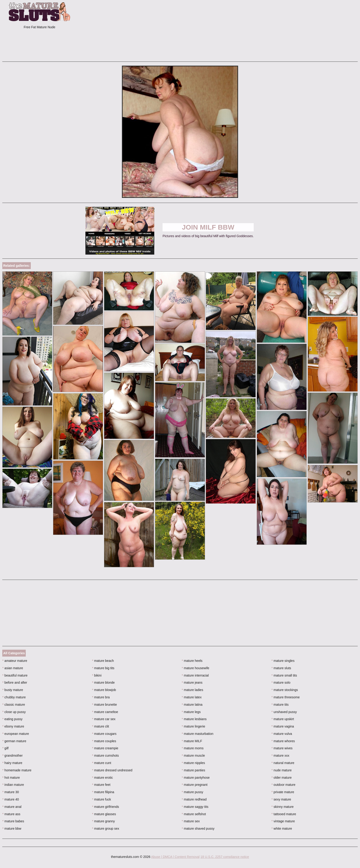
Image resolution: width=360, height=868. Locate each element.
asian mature (13, 668)
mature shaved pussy (198, 829)
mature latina (192, 705)
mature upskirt (283, 719)
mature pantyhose (196, 778)
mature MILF (192, 741)
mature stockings (285, 690)
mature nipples (193, 763)
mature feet (101, 785)
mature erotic (103, 778)
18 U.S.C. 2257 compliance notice (225, 857)
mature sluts (281, 668)
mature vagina (283, 726)
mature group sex (106, 829)
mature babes (13, 821)
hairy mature (12, 763)
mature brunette (104, 705)
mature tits (280, 705)
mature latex (192, 697)
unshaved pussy (284, 712)
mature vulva (282, 734)
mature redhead (194, 799)
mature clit (101, 726)
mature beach (103, 661)
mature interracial (195, 675)
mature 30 (11, 792)
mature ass (11, 814)
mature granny (104, 821)
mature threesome (285, 697)
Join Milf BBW (208, 227)
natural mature (283, 763)
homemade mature (17, 770)
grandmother (13, 756)
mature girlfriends (106, 807)
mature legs (191, 712)
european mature (16, 734)
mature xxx (280, 756)
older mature (281, 778)
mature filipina (103, 792)
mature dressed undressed (112, 770)
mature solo (281, 683)
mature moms (193, 748)
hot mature (11, 778)
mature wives (282, 748)
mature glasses (104, 814)
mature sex (191, 821)
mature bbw (12, 829)
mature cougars (104, 734)
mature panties (194, 770)
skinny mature (283, 807)
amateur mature (15, 661)
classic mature (14, 705)
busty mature (13, 690)
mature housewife (196, 668)
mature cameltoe (105, 712)
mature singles (283, 661)
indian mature (13, 785)
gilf (5, 748)
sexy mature (281, 799)
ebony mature (13, 726)
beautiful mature (15, 675)
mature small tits (284, 675)
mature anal (12, 807)
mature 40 (11, 799)
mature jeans (192, 683)
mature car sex (104, 719)
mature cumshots (105, 756)
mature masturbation (198, 734)
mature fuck (101, 799)
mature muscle (193, 756)
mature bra (101, 697)
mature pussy (193, 792)
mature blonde (103, 683)
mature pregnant (195, 785)
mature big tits (103, 668)
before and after (15, 683)
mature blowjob (104, 690)
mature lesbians (194, 719)
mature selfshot (194, 814)
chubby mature (14, 697)
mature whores (283, 741)
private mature (283, 792)
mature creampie (105, 748)
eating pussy (12, 719)
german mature (14, 741)
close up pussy (14, 712)
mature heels (192, 661)
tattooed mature (284, 814)
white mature (282, 829)
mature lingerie (194, 726)
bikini (97, 675)
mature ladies (193, 690)
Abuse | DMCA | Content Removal (175, 857)
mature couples (104, 741)
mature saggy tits (195, 807)
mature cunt (102, 763)
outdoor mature (283, 785)
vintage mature (283, 821)
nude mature (281, 770)
